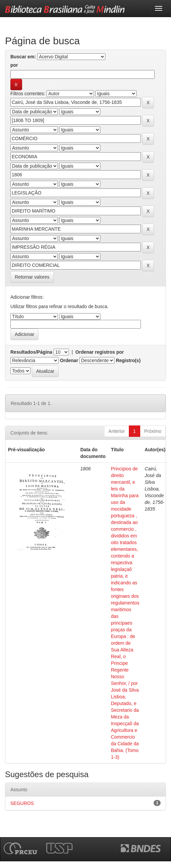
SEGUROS (22, 803)
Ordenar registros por (100, 352)
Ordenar (69, 360)
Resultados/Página (31, 352)
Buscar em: (23, 57)
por (14, 65)
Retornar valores (32, 277)
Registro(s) (128, 360)
